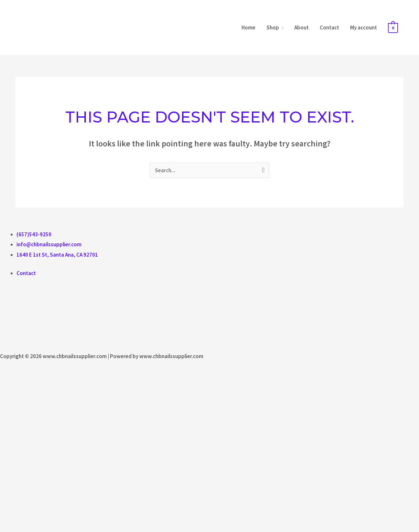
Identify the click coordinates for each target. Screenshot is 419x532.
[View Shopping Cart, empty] (393, 27)
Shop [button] (273, 27)
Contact (329, 27)
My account (364, 27)
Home (248, 27)
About (301, 27)
